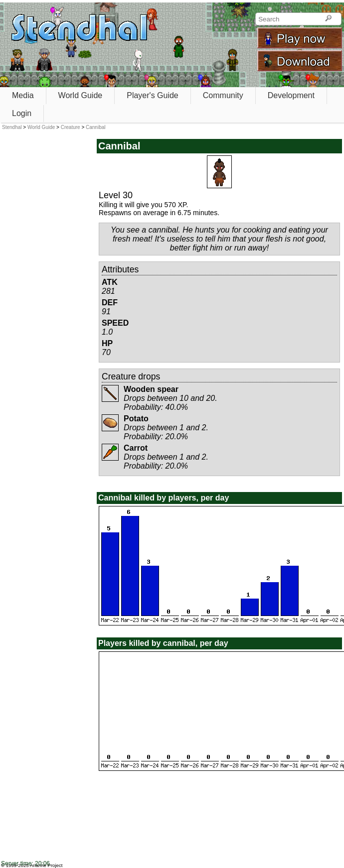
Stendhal (12, 127)
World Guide (81, 95)
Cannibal (95, 127)
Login (22, 113)
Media (23, 95)
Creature (71, 127)
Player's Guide (153, 95)
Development (291, 95)
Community (223, 95)
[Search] (328, 19)
